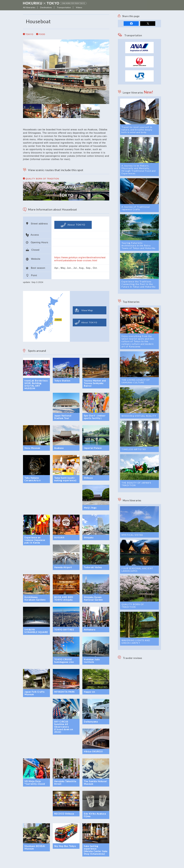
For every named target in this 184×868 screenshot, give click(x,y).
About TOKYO (73, 225)
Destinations (46, 7)
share (131, 24)
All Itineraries (29, 7)
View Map (84, 310)
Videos (79, 7)
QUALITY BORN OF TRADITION (41, 179)
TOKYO (28, 34)
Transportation (64, 7)
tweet (148, 24)
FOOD (41, 34)
